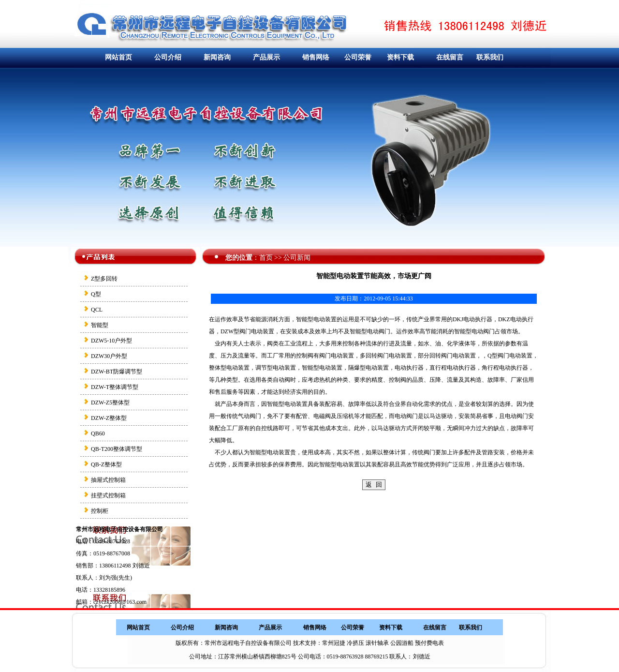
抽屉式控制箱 (108, 480)
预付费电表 (429, 643)
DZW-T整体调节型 (115, 387)
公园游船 (402, 643)
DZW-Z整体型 (109, 418)
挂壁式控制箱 (108, 495)
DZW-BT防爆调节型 (117, 372)
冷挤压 (355, 643)
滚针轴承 (377, 643)
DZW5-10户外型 (111, 341)
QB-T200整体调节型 (117, 449)
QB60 (98, 433)
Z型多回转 (104, 279)
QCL (97, 310)
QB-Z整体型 (106, 464)
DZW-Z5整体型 (110, 403)
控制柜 (100, 511)
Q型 (96, 294)
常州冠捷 (334, 643)
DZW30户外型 (109, 356)
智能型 (100, 325)
